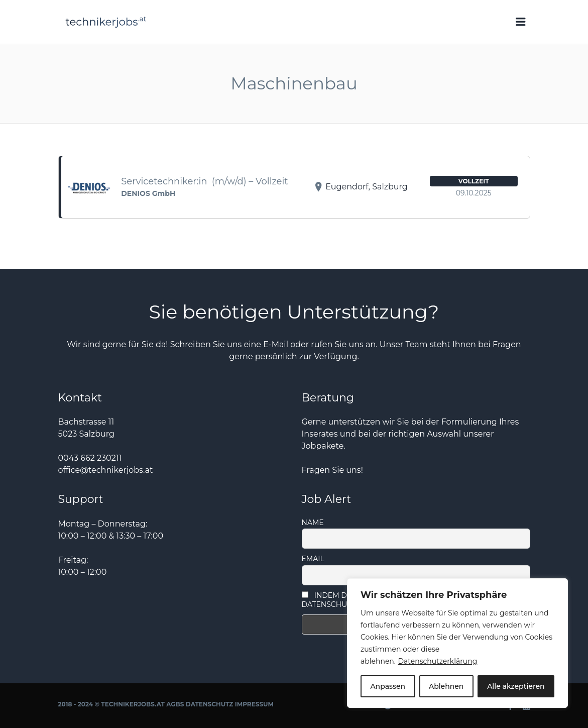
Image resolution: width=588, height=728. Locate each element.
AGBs (175, 704)
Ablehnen (446, 686)
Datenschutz (210, 704)
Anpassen (388, 686)
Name (313, 523)
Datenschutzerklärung (437, 661)
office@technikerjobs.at (106, 470)
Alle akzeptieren (516, 686)
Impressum (254, 704)
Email (313, 559)
